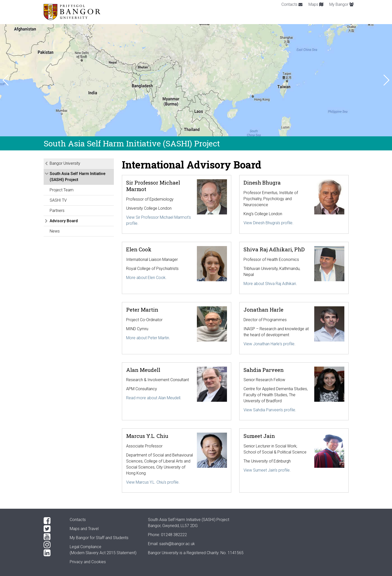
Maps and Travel (84, 529)
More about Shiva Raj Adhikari (270, 284)
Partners (57, 211)
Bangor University (65, 163)
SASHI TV (58, 200)
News (55, 231)
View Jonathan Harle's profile (269, 344)
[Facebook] (53, 521)
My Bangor (341, 4)
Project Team (62, 190)
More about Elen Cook (146, 278)
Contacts (292, 4)
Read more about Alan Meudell (153, 398)
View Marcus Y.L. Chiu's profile (152, 482)
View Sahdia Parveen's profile (269, 410)
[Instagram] (53, 545)
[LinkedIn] (53, 553)
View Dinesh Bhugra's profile (268, 223)
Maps (316, 4)
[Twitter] (53, 529)
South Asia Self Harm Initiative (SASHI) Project (77, 177)
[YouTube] (53, 537)
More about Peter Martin (148, 338)
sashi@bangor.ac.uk (177, 544)
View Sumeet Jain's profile (267, 470)
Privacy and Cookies (88, 562)
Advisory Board (64, 221)
